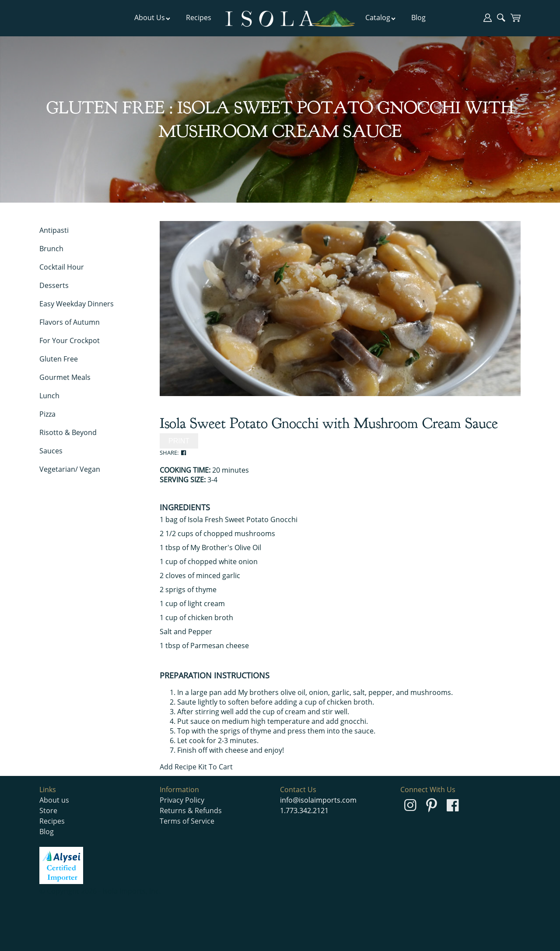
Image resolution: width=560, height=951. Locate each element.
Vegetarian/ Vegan (70, 469)
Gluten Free (59, 359)
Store (48, 811)
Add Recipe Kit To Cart (196, 767)
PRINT (179, 441)
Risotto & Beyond (68, 432)
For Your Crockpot (70, 340)
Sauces (51, 451)
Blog (418, 18)
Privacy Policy (182, 800)
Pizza (47, 414)
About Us (152, 18)
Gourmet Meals (65, 377)
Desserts (54, 285)
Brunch (51, 249)
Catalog (381, 18)
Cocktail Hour (62, 267)
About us (54, 800)
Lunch (49, 396)
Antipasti (54, 230)
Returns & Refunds (191, 811)
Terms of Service (187, 821)
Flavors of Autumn (70, 322)
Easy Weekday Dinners (77, 304)
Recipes (199, 18)
